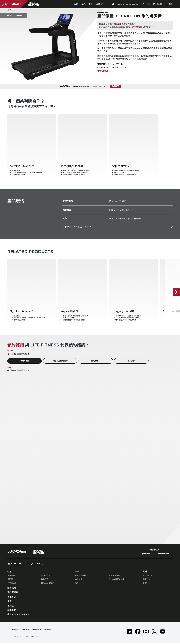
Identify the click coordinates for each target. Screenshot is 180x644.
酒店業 (10, 580)
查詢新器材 (96, 361)
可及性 (10, 606)
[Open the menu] (169, 4)
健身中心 (11, 576)
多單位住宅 (12, 583)
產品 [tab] (83, 4)
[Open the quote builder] (157, 4)
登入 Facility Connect (19, 615)
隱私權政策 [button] (37, 630)
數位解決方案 (114, 576)
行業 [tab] (76, 4)
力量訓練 (79, 580)
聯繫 (136, 27)
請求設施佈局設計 (60, 361)
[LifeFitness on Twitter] (154, 632)
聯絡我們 (100, 4)
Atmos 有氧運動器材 (117, 580)
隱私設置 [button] (26, 630)
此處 (120, 24)
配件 (77, 583)
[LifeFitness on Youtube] (163, 632)
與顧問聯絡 (25, 361)
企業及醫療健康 (48, 583)
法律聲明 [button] (48, 630)
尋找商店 (11, 597)
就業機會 (11, 611)
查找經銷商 (13, 593)
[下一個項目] (176, 292)
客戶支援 (131, 361)
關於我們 (11, 589)
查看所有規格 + (104, 72)
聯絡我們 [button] (16, 630)
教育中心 (146, 583)
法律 (9, 602)
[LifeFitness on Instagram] (146, 632)
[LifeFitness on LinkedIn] (129, 632)
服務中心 (146, 580)
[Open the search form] (146, 4)
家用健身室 (46, 576)
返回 (10, 10)
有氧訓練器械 (80, 576)
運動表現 (45, 580)
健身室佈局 (147, 576)
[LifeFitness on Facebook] (138, 632)
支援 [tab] (91, 4)
